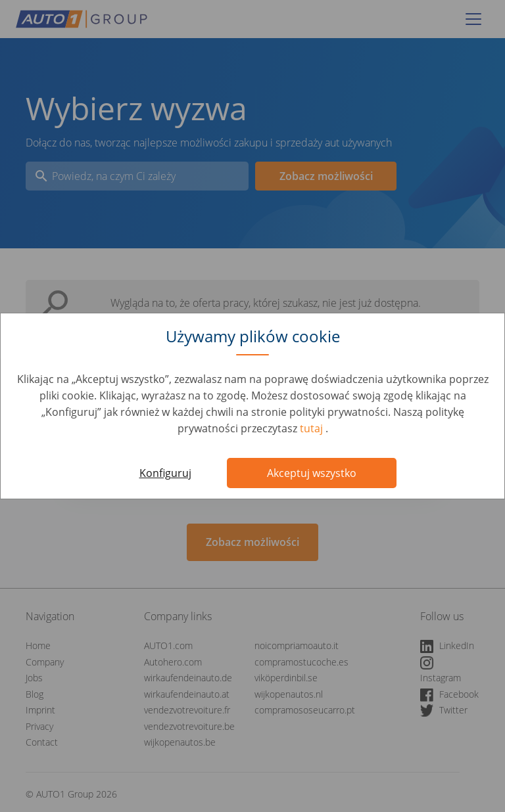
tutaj (313, 428)
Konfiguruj (165, 473)
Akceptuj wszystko (312, 473)
